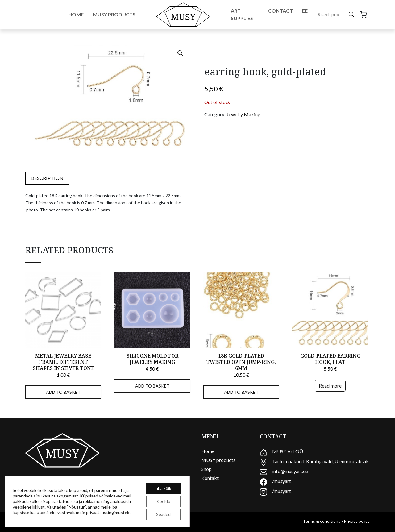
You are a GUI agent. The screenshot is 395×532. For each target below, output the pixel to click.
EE (305, 11)
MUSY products (218, 460)
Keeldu (163, 501)
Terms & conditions (322, 521)
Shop (206, 469)
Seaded (163, 514)
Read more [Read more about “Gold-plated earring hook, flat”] (330, 386)
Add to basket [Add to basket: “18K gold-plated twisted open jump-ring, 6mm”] (241, 392)
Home (76, 14)
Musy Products (114, 14)
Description (47, 178)
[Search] (351, 14)
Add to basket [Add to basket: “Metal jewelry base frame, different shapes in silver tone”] (63, 392)
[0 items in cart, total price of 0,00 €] (364, 15)
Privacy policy (357, 521)
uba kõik (163, 488)
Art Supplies (242, 14)
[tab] (47, 178)
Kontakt (210, 478)
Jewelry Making (243, 114)
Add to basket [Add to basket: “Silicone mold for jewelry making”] (152, 386)
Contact (281, 11)
